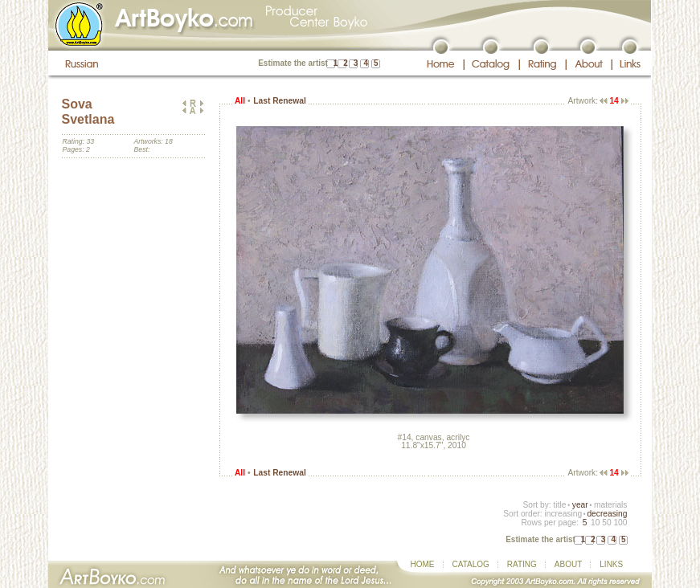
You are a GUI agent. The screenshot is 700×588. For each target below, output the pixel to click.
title (560, 505)
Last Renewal (279, 101)
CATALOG (471, 564)
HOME (423, 564)
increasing (563, 514)
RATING (522, 564)
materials (611, 505)
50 (606, 523)
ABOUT (568, 564)
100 (620, 523)
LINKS (611, 564)
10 (595, 523)
